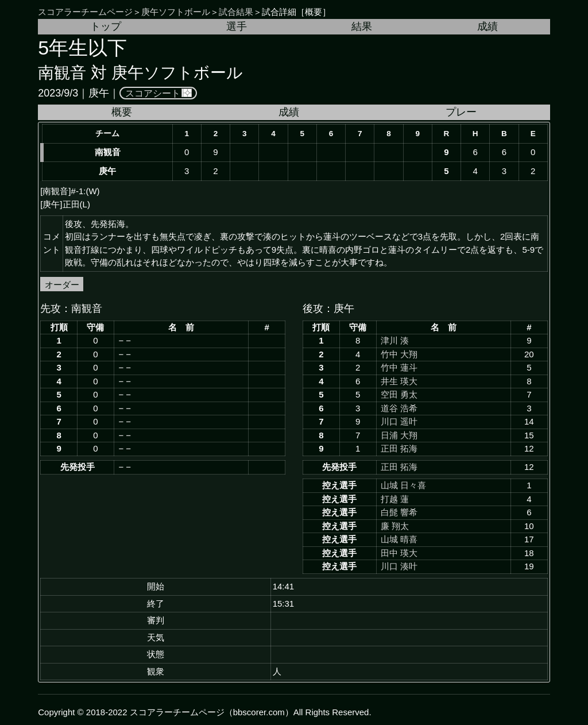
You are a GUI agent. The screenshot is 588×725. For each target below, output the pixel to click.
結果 (362, 26)
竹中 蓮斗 (399, 367)
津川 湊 (395, 340)
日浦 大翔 (399, 435)
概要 (122, 112)
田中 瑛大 (399, 553)
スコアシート (153, 93)
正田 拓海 (399, 448)
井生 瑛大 (399, 381)
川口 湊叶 (399, 566)
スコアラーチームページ (85, 12)
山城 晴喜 (399, 539)
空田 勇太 (399, 394)
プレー (461, 112)
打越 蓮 (395, 499)
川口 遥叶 (399, 421)
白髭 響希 (399, 512)
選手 (237, 26)
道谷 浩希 (399, 408)
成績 (488, 26)
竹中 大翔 (399, 354)
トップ (106, 26)
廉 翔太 (395, 526)
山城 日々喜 (403, 485)
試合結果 (236, 12)
